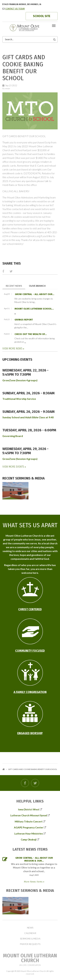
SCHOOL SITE (42, 16)
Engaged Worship (30, 733)
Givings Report (24, 320)
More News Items (34, 882)
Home (4, 769)
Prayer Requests (30, 944)
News (30, 928)
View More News (13, 349)
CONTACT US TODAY (15, 9)
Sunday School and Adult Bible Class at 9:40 (28, 417)
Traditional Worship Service (19, 399)
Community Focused (30, 651)
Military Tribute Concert (29, 821)
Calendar (30, 933)
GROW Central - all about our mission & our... (34, 859)
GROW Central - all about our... (35, 294)
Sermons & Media (30, 939)
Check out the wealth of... (31, 334)
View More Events (14, 467)
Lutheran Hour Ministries (29, 834)
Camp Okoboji (29, 839)
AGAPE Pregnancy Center (29, 827)
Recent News (16, 286)
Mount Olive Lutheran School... (34, 309)
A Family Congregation (30, 692)
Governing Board (13, 436)
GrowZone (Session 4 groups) (20, 380)
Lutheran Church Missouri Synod (29, 815)
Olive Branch (37, 286)
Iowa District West (29, 809)
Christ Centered (30, 609)
